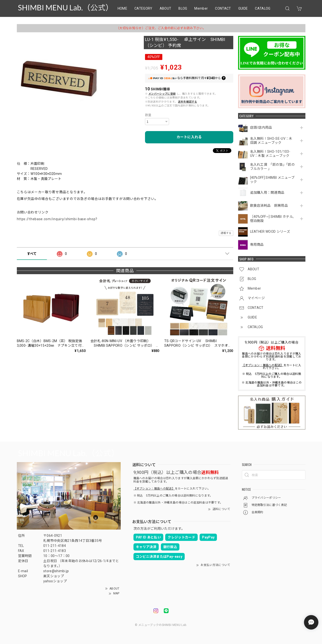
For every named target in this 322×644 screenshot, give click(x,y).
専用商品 (257, 245)
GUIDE (243, 8)
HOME (122, 8)
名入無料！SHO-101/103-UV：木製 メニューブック (270, 154)
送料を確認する (187, 102)
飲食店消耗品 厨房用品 (269, 206)
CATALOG (263, 8)
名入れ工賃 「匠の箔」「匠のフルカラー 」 (272, 167)
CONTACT (223, 8)
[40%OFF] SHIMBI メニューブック (272, 180)
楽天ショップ (54, 576)
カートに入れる (189, 137)
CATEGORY (143, 8)
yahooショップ (55, 581)
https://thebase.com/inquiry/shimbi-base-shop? (57, 219)
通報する (226, 233)
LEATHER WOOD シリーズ (270, 232)
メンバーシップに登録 (162, 94)
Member (201, 8)
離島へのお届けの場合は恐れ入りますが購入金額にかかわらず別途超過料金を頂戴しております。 (271, 357)
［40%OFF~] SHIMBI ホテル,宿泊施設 (272, 219)
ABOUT (166, 8)
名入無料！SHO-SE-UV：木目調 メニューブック (271, 141)
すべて (32, 254)
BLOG (183, 8)
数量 (148, 115)
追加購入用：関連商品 (267, 193)
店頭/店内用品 (261, 127)
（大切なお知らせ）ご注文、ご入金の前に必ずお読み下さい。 (161, 28)
